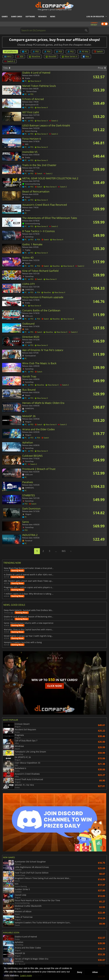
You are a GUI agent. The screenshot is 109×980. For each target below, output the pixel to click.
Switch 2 (10, 61)
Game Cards (17, 17)
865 (64, 551)
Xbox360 (51, 56)
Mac (86, 56)
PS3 (59, 51)
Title (7, 68)
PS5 (36, 51)
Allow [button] (95, 972)
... (56, 551)
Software (30, 17)
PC (24, 51)
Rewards (43, 17)
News (53, 17)
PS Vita (84, 51)
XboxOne (34, 56)
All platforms (10, 51)
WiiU (8, 56)
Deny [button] (80, 972)
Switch (98, 51)
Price (102, 68)
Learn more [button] (26, 976)
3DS (20, 56)
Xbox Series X (69, 56)
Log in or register (95, 17)
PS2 (71, 51)
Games (5, 17)
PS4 (47, 51)
